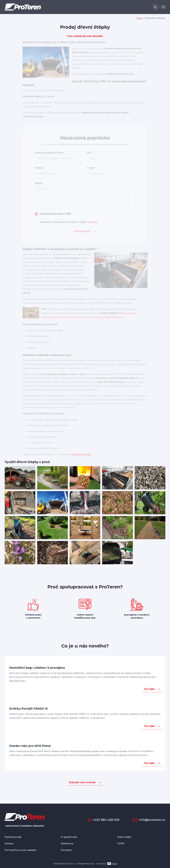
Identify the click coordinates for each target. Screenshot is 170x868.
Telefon (39, 168)
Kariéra (9, 843)
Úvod (139, 18)
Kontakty (66, 850)
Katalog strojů (13, 837)
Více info (92, 222)
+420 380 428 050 (103, 820)
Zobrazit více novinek (82, 782)
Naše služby (124, 837)
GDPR (121, 843)
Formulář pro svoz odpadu (20, 850)
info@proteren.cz (149, 820)
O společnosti (69, 837)
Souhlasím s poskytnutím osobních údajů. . (69, 222)
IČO (89, 153)
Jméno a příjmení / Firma (49, 153)
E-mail (91, 168)
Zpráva (39, 183)
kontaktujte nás (81, 454)
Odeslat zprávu (82, 231)
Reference (67, 843)
